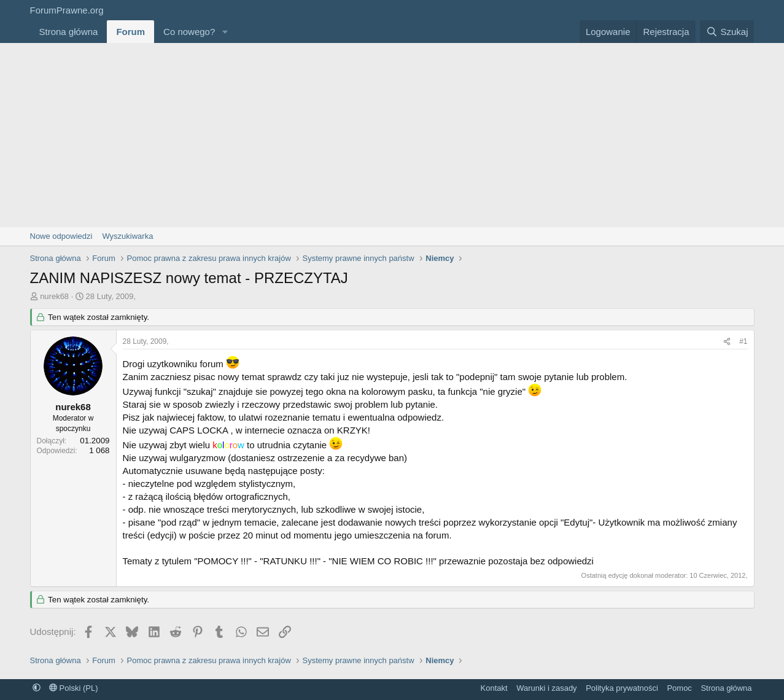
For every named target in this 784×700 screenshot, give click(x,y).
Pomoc (679, 688)
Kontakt (494, 688)
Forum (130, 32)
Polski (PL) (73, 688)
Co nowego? (189, 32)
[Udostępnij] (727, 342)
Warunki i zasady (547, 688)
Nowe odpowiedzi (61, 236)
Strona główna (69, 32)
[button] (225, 32)
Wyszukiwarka (127, 236)
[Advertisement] (392, 135)
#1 (743, 341)
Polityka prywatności (622, 688)
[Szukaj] (727, 32)
